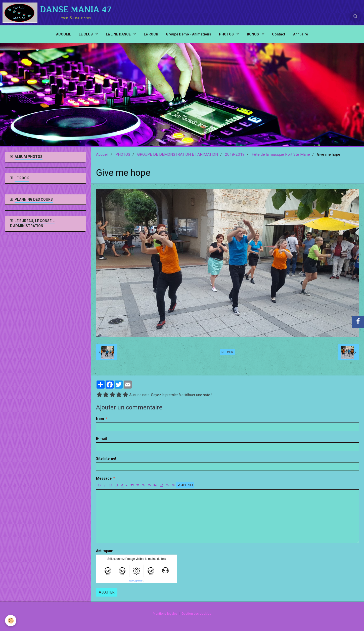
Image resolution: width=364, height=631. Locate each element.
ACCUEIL (63, 34)
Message (104, 478)
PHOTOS (227, 34)
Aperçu (185, 485)
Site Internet (106, 458)
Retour (227, 352)
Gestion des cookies (196, 614)
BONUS (253, 34)
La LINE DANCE (119, 34)
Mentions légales (165, 614)
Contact (279, 34)
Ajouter (107, 592)
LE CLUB (86, 34)
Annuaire (301, 34)
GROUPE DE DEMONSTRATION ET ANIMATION (178, 154)
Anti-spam (105, 551)
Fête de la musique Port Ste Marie (281, 154)
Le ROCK (151, 34)
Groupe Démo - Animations (189, 34)
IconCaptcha (136, 581)
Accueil (102, 154)
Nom (100, 419)
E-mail (101, 439)
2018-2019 (235, 154)
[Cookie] (11, 621)
